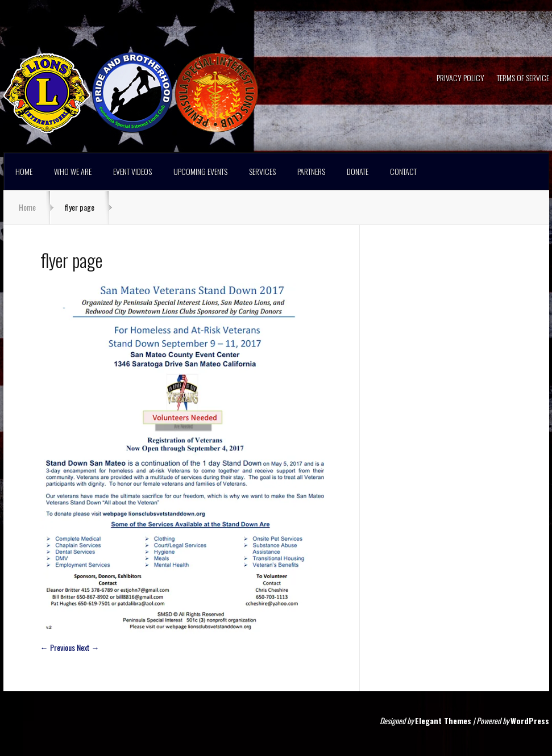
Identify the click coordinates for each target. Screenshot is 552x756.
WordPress (530, 721)
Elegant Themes (443, 721)
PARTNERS (311, 171)
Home (27, 207)
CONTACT (403, 171)
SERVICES (262, 171)
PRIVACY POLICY (460, 79)
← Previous (58, 647)
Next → (88, 647)
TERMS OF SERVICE (523, 79)
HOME (24, 171)
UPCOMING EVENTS (200, 171)
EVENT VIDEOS (132, 171)
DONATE (358, 171)
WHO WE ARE (73, 171)
